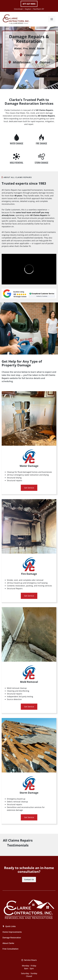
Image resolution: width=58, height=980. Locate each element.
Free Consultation (10, 949)
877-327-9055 (29, 4)
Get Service (29, 488)
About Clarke (8, 943)
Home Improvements (12, 932)
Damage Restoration (12, 938)
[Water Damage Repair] (17, 138)
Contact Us (29, 879)
